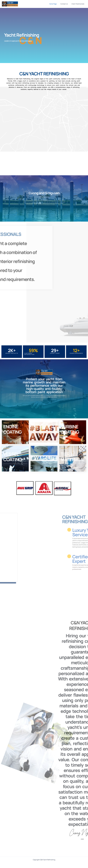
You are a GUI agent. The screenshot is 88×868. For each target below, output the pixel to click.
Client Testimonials (78, 4)
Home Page (55, 4)
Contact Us (66, 4)
